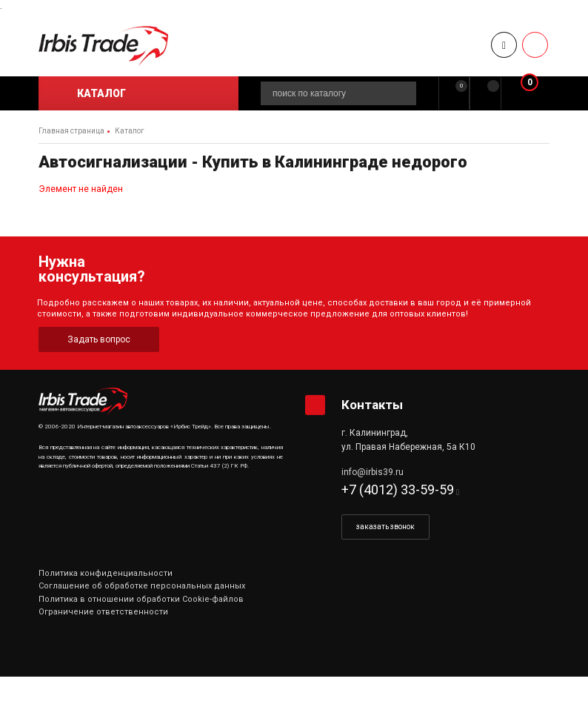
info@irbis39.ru (372, 472)
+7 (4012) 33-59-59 (398, 490)
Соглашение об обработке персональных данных (142, 586)
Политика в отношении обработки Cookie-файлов (141, 599)
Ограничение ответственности (103, 612)
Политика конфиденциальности (106, 573)
